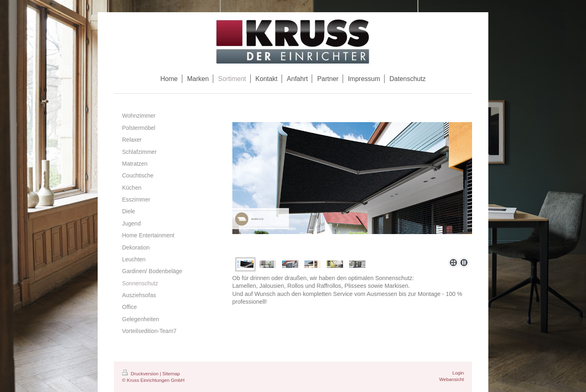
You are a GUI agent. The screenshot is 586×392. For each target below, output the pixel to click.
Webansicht (452, 379)
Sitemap (171, 373)
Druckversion (141, 373)
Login (458, 373)
